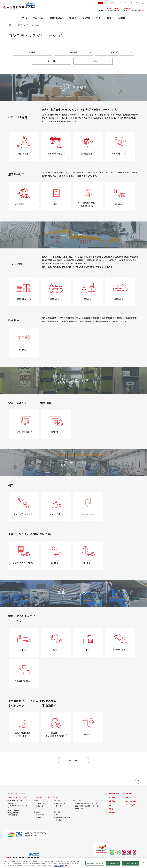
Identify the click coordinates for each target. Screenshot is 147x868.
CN (112, 3)
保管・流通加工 (60, 803)
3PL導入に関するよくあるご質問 (13, 814)
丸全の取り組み (57, 18)
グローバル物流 (41, 803)
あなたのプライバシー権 (95, 863)
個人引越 (58, 820)
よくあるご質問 (131, 801)
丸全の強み (11, 803)
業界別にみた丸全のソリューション (86, 803)
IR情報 (109, 18)
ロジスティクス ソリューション (47, 797)
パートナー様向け (114, 11)
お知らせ (129, 794)
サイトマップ (122, 3)
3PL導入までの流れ (13, 810)
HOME (10, 25)
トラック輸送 (40, 815)
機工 (57, 815)
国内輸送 (73, 52)
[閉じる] (143, 863)
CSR (98, 18)
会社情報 (86, 18)
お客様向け (101, 11)
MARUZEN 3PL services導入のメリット (17, 807)
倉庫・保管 (115, 52)
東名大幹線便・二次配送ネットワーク (87, 806)
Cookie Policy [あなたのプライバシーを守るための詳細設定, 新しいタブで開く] (59, 866)
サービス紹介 (93, 61)
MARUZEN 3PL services (17, 797)
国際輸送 (32, 52)
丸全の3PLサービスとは (15, 801)
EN (106, 3)
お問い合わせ (133, 3)
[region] (73, 863)
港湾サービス (40, 806)
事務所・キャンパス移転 (63, 817)
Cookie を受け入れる (131, 863)
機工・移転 (52, 61)
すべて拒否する (113, 863)
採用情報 (121, 18)
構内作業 (58, 806)
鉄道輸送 (39, 817)
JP (101, 3)
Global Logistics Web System (132, 11)
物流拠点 (73, 18)
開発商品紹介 (79, 808)
